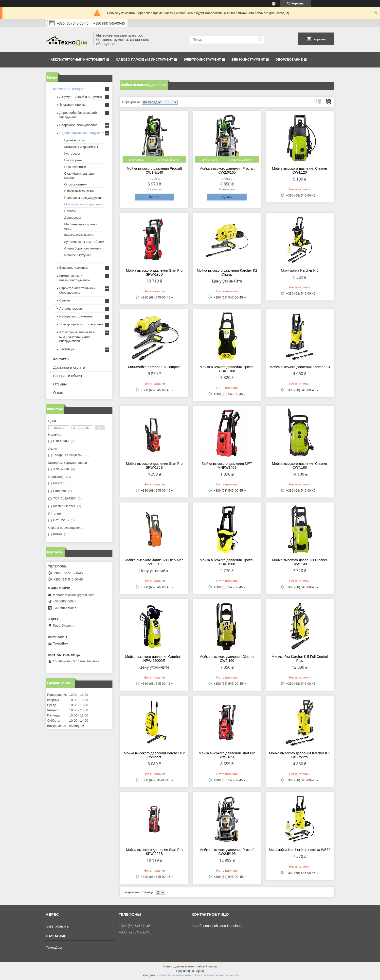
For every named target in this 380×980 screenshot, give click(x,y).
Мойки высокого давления (84, 204)
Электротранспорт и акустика (81, 324)
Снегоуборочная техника (83, 248)
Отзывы (60, 384)
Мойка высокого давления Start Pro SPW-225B (154, 852)
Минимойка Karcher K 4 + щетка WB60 (300, 850)
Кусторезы (72, 154)
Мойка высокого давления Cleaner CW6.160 (227, 659)
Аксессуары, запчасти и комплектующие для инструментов (77, 337)
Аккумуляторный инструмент (78, 59)
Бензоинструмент (248, 59)
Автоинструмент (72, 308)
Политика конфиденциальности (217, 975)
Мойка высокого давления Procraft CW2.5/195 (227, 852)
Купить (154, 197)
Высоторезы (73, 160)
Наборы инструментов (76, 316)
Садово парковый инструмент (144, 59)
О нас (58, 392)
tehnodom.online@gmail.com (74, 595)
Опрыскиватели (76, 184)
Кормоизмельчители (79, 235)
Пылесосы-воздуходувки (83, 198)
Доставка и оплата (69, 367)
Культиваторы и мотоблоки (84, 242)
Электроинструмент (202, 59)
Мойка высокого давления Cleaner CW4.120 (300, 170)
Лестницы (67, 349)
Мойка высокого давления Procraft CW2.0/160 (227, 170)
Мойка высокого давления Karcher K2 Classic (227, 272)
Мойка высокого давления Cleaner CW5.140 (300, 562)
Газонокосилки (75, 167)
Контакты (61, 359)
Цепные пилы (74, 140)
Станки (65, 300)
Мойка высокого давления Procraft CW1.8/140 (154, 170)
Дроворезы (73, 218)
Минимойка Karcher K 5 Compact (154, 367)
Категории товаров (69, 89)
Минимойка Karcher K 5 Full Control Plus (300, 659)
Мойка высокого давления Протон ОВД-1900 (227, 562)
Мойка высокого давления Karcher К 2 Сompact (154, 755)
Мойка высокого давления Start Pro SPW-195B (154, 272)
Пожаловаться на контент (175, 975)
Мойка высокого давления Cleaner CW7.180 (300, 465)
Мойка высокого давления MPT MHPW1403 (227, 465)
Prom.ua (211, 966)
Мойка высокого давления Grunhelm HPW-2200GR (154, 659)
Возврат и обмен (68, 376)
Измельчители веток (79, 191)
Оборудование (289, 59)
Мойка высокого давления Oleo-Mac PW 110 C (154, 562)
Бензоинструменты (74, 268)
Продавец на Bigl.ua (190, 971)
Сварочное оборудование (79, 125)
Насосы (70, 211)
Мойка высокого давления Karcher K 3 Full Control (300, 755)
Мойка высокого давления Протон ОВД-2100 (227, 369)
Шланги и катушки (78, 255)
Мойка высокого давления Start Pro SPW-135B (154, 465)
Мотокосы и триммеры (81, 147)
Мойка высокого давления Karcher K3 (300, 367)
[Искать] (260, 40)
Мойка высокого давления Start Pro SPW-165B (227, 755)
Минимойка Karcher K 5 (300, 270)
